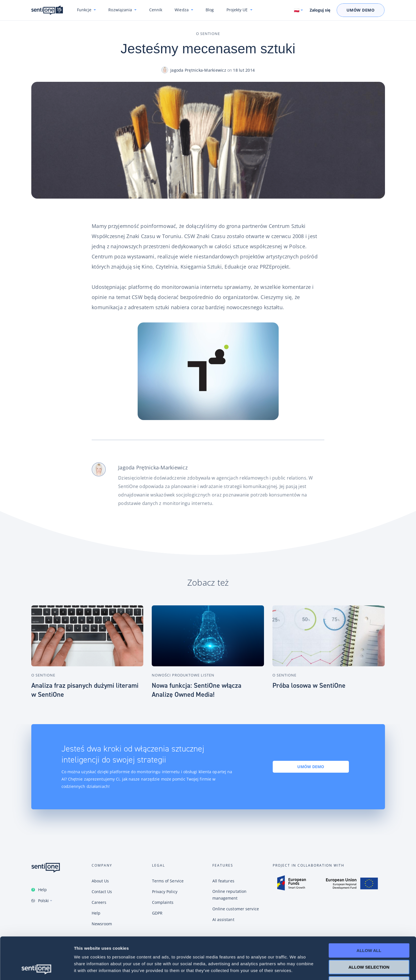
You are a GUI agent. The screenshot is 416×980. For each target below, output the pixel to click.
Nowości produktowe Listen (183, 675)
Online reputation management (230, 895)
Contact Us (102, 892)
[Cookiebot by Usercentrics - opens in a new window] (37, 969)
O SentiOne (208, 34)
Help (42, 890)
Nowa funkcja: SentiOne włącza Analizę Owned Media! (197, 690)
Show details (296, 969)
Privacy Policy (165, 892)
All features (223, 881)
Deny (369, 944)
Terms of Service (168, 881)
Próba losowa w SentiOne (309, 685)
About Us (100, 881)
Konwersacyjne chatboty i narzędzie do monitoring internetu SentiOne (47, 10)
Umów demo (311, 767)
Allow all (369, 911)
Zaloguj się (320, 10)
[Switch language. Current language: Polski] (299, 10)
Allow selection (369, 928)
